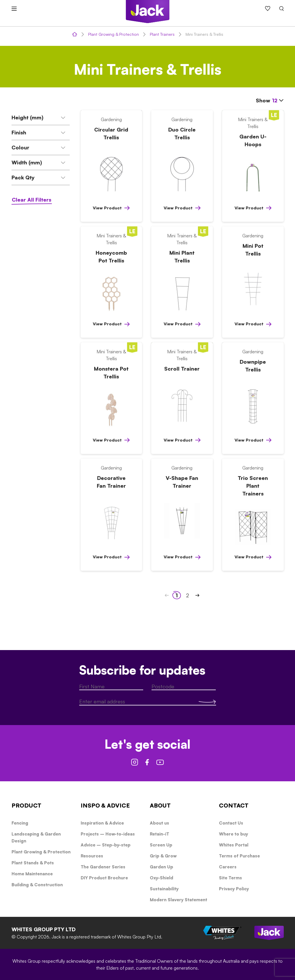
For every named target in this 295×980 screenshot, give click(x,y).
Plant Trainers (162, 34)
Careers (228, 867)
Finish (39, 132)
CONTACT (234, 805)
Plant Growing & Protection (114, 34)
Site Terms (230, 878)
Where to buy (233, 834)
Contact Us (231, 823)
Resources (92, 856)
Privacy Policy (234, 889)
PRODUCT (26, 805)
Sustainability (164, 889)
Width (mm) (39, 162)
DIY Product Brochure (104, 878)
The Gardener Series (103, 867)
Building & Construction (37, 885)
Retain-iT (159, 834)
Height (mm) (39, 117)
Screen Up (161, 845)
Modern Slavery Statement (178, 900)
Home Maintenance (32, 874)
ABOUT (160, 805)
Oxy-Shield (161, 878)
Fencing (20, 823)
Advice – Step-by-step (106, 845)
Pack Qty (39, 177)
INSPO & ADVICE (105, 805)
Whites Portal (234, 845)
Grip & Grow (163, 856)
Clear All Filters (32, 200)
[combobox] (278, 101)
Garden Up (161, 867)
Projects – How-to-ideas (108, 834)
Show (270, 100)
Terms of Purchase (239, 856)
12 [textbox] (275, 100)
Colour (39, 147)
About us (159, 823)
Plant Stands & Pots (33, 863)
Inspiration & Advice (102, 823)
